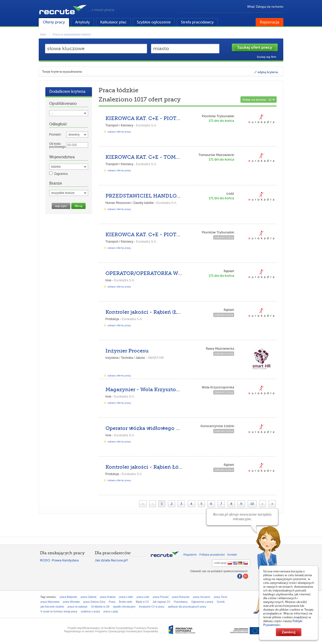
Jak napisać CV (161, 602)
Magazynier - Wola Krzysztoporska (149, 390)
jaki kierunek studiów (52, 607)
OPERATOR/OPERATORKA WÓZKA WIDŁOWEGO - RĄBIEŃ (180, 273)
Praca (112, 602)
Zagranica (61, 174)
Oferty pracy (54, 22)
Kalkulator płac (113, 22)
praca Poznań (161, 597)
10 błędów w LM (100, 607)
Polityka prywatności (212, 555)
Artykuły (83, 22)
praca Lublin (126, 597)
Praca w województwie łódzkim (72, 34)
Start (43, 34)
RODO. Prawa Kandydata (59, 560)
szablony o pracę (90, 612)
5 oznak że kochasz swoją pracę (59, 612)
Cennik (221, 602)
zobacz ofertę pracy (119, 132)
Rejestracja (270, 22)
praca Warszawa (50, 602)
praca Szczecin (202, 597)
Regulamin (190, 555)
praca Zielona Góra (94, 602)
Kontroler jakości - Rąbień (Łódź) (147, 312)
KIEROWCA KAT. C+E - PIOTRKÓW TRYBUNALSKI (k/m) (176, 118)
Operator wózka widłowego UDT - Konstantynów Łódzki (177, 428)
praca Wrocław (71, 602)
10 (252, 504)
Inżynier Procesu (127, 351)
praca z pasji (111, 612)
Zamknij (289, 632)
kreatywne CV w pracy (152, 607)
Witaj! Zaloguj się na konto (265, 7)
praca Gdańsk (88, 597)
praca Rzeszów (181, 597)
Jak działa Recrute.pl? (111, 560)
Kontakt (232, 555)
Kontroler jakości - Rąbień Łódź (145, 467)
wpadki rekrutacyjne (124, 607)
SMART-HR (156, 358)
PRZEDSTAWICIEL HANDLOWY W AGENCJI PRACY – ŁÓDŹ (181, 196)
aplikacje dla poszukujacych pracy (187, 607)
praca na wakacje (77, 607)
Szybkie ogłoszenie (154, 22)
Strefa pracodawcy (197, 22)
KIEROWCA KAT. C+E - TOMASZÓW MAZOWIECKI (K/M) (176, 157)
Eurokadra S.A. (146, 125)
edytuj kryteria (266, 72)
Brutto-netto (126, 602)
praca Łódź (143, 597)
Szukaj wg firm (266, 57)
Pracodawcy (181, 602)
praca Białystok (69, 597)
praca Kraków (108, 597)
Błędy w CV (142, 602)
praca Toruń (221, 597)
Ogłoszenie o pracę (202, 602)
